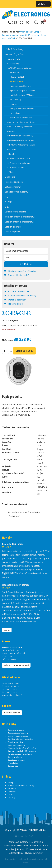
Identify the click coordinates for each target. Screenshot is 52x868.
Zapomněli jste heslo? (19, 275)
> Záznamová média (16, 167)
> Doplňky (11, 131)
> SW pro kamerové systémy (22, 109)
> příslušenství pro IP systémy (22, 91)
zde (38, 621)
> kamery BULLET (17, 77)
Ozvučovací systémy (16, 760)
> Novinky (11, 154)
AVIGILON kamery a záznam (34, 35)
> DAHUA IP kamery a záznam (19, 127)
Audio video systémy (16, 745)
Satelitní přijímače (13, 227)
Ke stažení (12, 791)
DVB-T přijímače (13, 232)
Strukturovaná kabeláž (15, 212)
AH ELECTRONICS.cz (36, 830)
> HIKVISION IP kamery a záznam (21, 140)
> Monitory (11, 149)
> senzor (13, 104)
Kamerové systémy (11, 35)
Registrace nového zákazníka (22, 271)
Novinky (9, 202)
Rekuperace (13, 766)
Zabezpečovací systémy (16, 192)
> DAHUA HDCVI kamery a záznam (21, 122)
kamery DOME (9, 38)
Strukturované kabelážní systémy (22, 751)
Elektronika (10, 177)
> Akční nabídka (14, 59)
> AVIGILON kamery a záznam (19, 68)
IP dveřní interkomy (14, 49)
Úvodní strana (26, 32)
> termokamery (16, 113)
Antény (21, 849)
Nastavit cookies (12, 713)
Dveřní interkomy (34, 853)
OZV (7, 207)
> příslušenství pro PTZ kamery (23, 95)
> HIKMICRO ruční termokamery (20, 136)
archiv (7, 630)
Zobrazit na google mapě (16, 665)
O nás (10, 794)
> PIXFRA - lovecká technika (18, 158)
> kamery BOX (16, 72)
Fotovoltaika (13, 763)
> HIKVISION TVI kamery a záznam (21, 145)
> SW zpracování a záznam (18, 163)
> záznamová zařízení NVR (21, 118)
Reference (12, 788)
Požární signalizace (14, 182)
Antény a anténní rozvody (19, 736)
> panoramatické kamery (20, 86)
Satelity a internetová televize (20, 739)
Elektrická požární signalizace (20, 754)
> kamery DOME (16, 81)
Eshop (37, 32)
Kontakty (11, 797)
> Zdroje (10, 172)
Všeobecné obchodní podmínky (21, 785)
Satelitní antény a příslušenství (19, 222)
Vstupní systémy (13, 187)
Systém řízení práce (25, 836)
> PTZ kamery (15, 100)
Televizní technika (15, 742)
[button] (43, 4)
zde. (12, 577)
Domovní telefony (15, 757)
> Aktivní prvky (13, 63)
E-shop (11, 782)
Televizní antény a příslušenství (20, 217)
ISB (6, 197)
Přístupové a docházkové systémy (22, 748)
